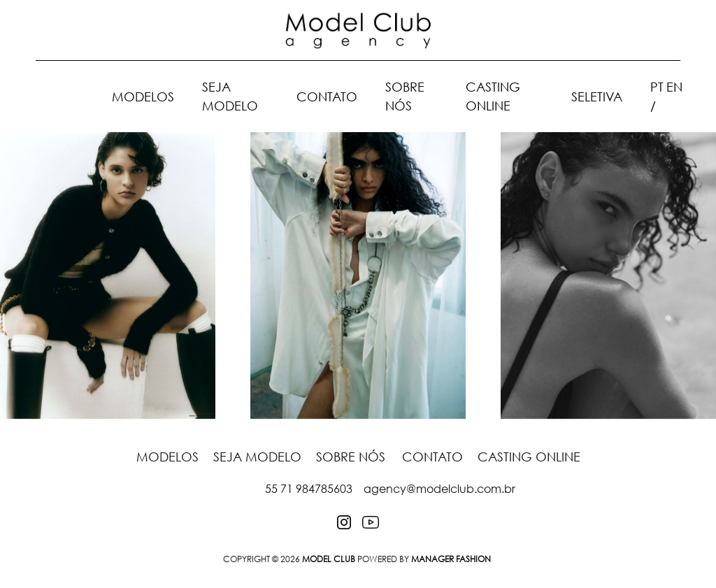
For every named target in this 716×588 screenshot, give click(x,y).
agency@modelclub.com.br (439, 489)
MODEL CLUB (329, 559)
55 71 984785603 (309, 489)
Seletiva (597, 96)
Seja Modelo (259, 457)
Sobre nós (351, 457)
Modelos (143, 96)
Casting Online (529, 457)
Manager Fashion (451, 559)
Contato (327, 96)
